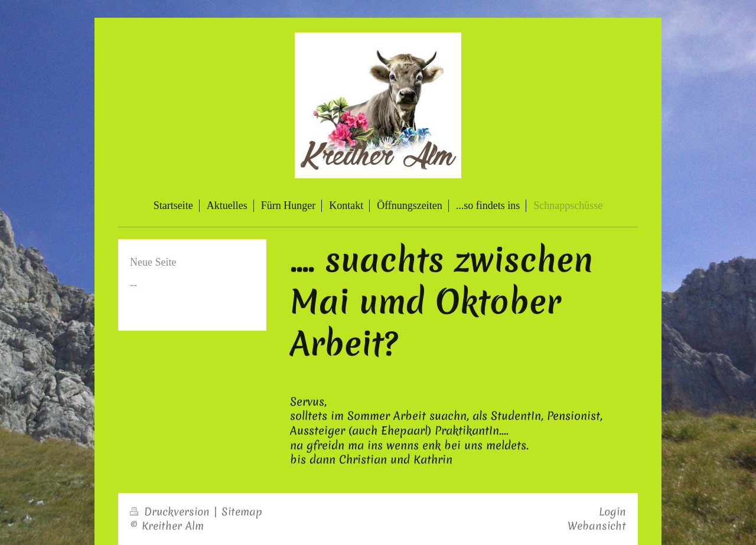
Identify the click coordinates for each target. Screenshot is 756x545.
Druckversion (172, 512)
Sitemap (242, 512)
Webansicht (597, 526)
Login (612, 512)
